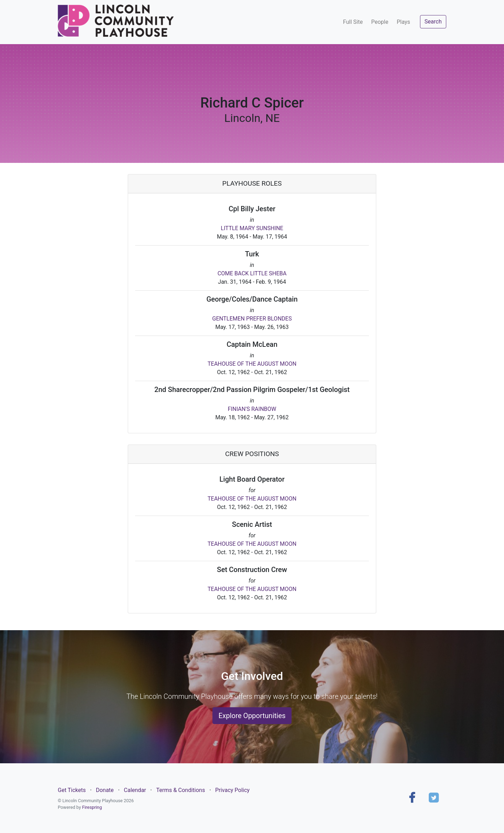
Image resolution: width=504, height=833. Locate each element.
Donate (105, 790)
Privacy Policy (233, 790)
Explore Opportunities (252, 716)
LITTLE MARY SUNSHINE (252, 228)
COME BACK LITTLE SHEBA (252, 273)
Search (433, 22)
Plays (403, 22)
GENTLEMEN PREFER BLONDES (252, 319)
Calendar (135, 790)
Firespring (92, 807)
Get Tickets (72, 790)
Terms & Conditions (181, 790)
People (380, 22)
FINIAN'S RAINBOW (252, 409)
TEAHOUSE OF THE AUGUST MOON (252, 364)
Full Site (353, 22)
